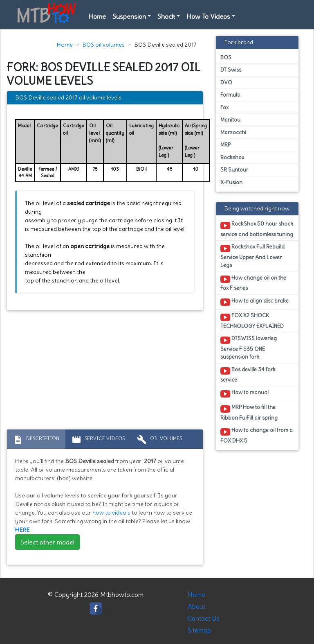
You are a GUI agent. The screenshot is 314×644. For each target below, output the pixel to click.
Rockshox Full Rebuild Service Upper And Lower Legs (252, 256)
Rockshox (232, 157)
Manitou (230, 120)
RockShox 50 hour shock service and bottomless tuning (257, 229)
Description (36, 440)
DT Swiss (231, 70)
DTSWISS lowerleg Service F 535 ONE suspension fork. (249, 348)
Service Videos (98, 440)
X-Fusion (231, 182)
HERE (22, 530)
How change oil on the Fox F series (253, 283)
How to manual (244, 394)
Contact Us (204, 618)
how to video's (111, 513)
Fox (224, 107)
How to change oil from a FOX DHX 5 (257, 435)
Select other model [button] (47, 542)
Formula (230, 95)
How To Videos (208, 16)
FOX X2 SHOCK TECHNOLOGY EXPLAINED (252, 321)
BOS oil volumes (103, 45)
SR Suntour (234, 170)
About (196, 606)
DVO (226, 82)
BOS (226, 58)
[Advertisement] (105, 372)
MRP (225, 145)
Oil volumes (159, 440)
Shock (166, 16)
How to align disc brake (255, 302)
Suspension (129, 16)
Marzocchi (233, 132)
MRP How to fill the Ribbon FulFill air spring (249, 412)
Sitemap (199, 630)
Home (97, 16)
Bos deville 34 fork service (248, 375)
